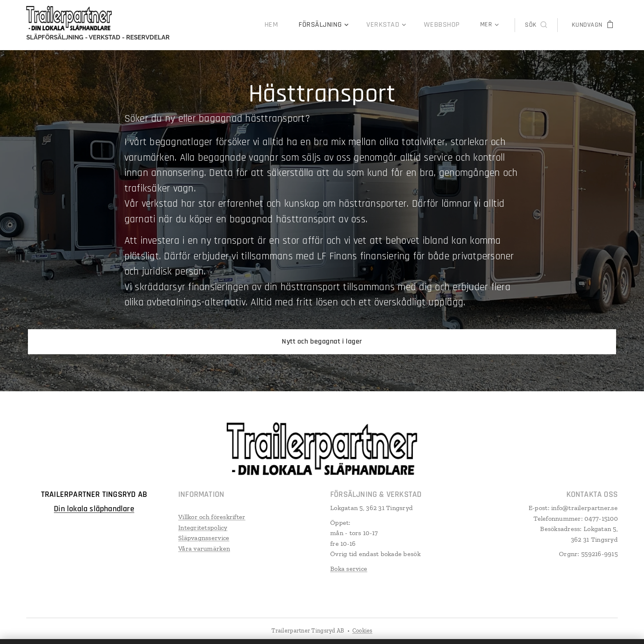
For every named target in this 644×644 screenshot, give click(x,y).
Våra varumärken (204, 548)
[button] (536, 25)
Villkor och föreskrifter (212, 516)
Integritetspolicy (203, 527)
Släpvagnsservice (204, 537)
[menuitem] (207, 25)
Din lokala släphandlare (94, 508)
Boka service (349, 568)
